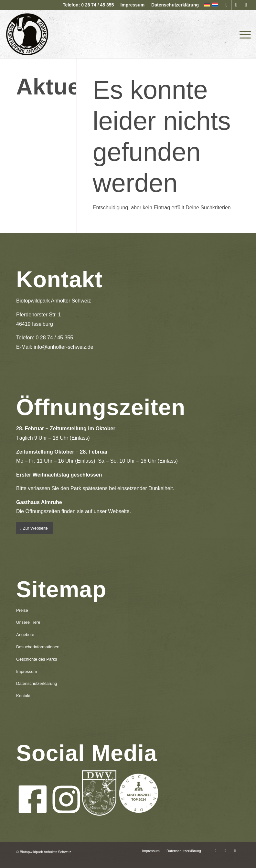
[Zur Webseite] (35, 528)
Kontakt (23, 696)
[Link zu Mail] (246, 5)
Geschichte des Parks (37, 659)
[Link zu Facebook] (226, 5)
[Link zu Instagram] (236, 5)
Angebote (25, 635)
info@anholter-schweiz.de (63, 347)
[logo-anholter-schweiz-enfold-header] (27, 34)
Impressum (132, 5)
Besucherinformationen (38, 647)
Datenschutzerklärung (175, 5)
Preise (22, 610)
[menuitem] (133, 5)
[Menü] (244, 34)
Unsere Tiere (28, 622)
